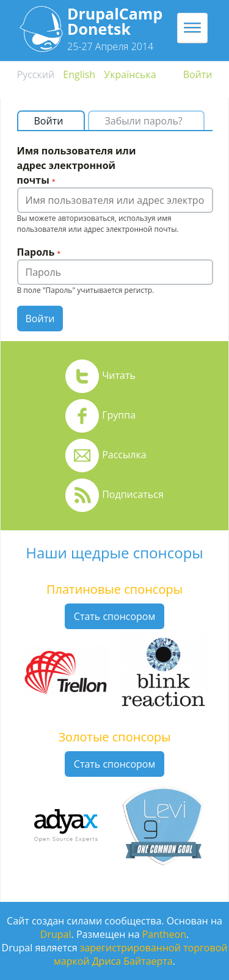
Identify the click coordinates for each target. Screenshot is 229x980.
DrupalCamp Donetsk (115, 21)
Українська (130, 74)
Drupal (56, 934)
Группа (119, 415)
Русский (36, 74)
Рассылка (124, 455)
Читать (119, 375)
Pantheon (164, 934)
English (79, 74)
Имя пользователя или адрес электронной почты (77, 165)
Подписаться (133, 494)
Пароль (39, 252)
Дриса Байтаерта (133, 961)
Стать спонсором (114, 616)
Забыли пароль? (144, 121)
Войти (198, 74)
